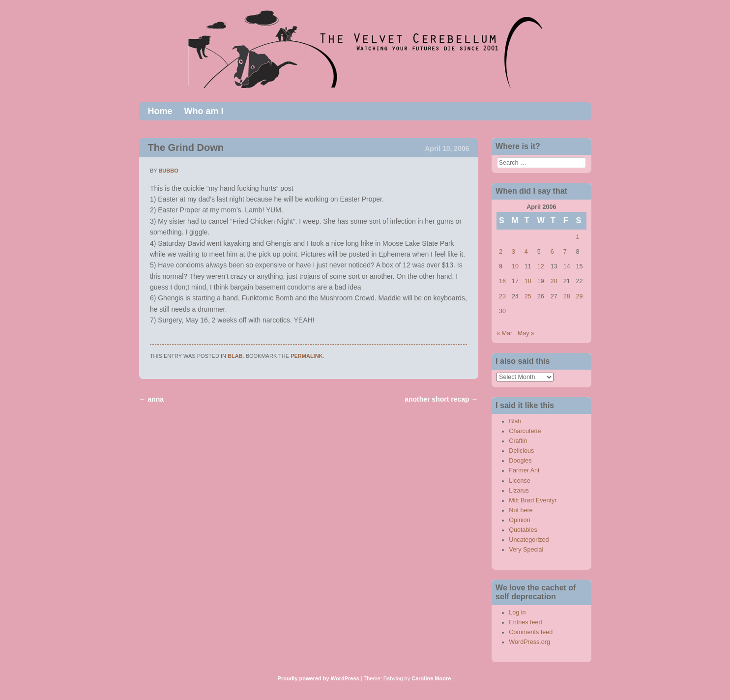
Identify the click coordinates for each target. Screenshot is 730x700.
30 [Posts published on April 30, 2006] (502, 311)
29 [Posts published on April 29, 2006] (580, 296)
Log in (517, 612)
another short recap (441, 399)
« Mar (504, 333)
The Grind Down (186, 147)
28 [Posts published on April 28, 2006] (567, 296)
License (519, 481)
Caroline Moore (431, 678)
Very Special (526, 550)
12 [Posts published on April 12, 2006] (541, 266)
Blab (235, 356)
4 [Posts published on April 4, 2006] (526, 252)
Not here (521, 510)
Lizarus (519, 491)
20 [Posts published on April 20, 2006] (554, 281)
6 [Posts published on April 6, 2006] (552, 252)
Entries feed (525, 622)
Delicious (521, 451)
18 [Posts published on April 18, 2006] (528, 281)
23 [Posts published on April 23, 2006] (502, 296)
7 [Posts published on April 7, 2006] (565, 252)
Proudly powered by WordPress (319, 678)
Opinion (519, 520)
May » (526, 333)
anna (152, 399)
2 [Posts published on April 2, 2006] (501, 252)
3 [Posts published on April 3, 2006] (513, 252)
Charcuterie (525, 431)
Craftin (518, 441)
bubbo (168, 171)
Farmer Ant (524, 470)
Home (160, 111)
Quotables (523, 530)
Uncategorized (529, 540)
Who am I (204, 111)
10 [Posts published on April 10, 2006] (515, 266)
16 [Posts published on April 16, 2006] (502, 281)
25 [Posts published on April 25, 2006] (528, 296)
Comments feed (531, 632)
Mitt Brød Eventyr (533, 500)
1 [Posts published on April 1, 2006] (578, 237)
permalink (307, 356)
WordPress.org (529, 642)
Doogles (520, 461)
